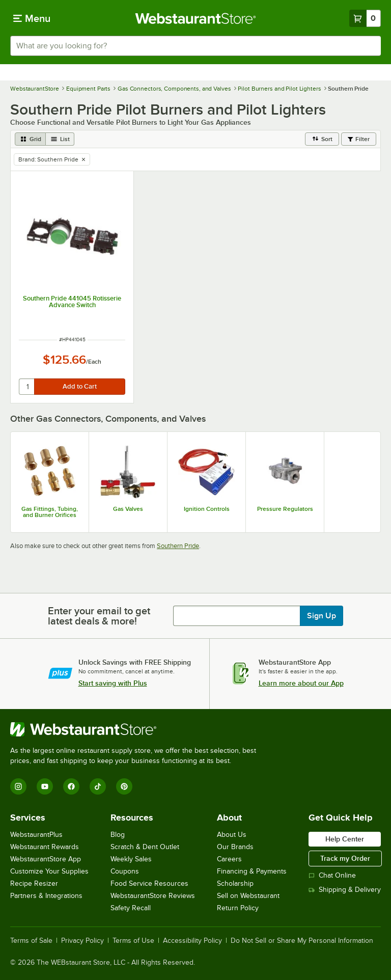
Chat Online (332, 875)
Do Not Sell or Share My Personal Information (302, 941)
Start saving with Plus (113, 683)
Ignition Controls (207, 509)
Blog (118, 835)
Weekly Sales (131, 859)
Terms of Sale (31, 941)
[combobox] (195, 46)
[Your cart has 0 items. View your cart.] (365, 18)
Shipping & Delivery (345, 890)
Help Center (345, 839)
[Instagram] (18, 786)
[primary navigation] (32, 18)
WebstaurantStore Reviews (153, 896)
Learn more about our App (301, 683)
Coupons (125, 871)
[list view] (60, 139)
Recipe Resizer (34, 883)
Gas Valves (128, 509)
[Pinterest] (124, 786)
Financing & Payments (252, 871)
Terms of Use (133, 941)
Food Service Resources (149, 883)
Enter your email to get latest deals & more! (99, 616)
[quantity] (27, 387)
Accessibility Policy (192, 941)
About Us (232, 835)
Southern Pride (178, 546)
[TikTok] (98, 786)
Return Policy (238, 908)
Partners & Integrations (46, 896)
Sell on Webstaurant (248, 896)
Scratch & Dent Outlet (145, 847)
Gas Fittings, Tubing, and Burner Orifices (50, 512)
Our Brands (235, 847)
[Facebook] (71, 786)
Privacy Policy (82, 941)
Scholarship (235, 883)
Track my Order (345, 858)
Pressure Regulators (285, 509)
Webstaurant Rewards (45, 847)
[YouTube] (45, 786)
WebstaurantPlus (36, 835)
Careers (229, 859)
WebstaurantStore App (46, 859)
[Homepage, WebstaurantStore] (196, 18)
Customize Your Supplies (49, 871)
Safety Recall (131, 908)
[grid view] (30, 139)
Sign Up (322, 616)
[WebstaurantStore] (137, 729)
